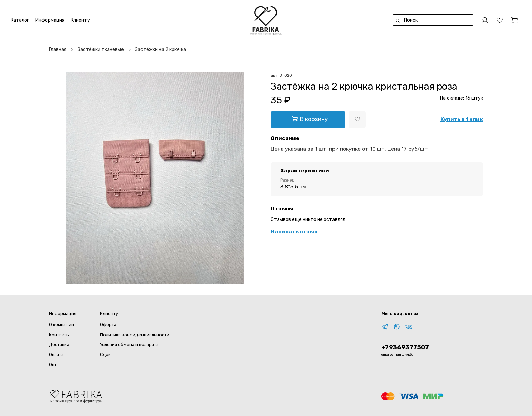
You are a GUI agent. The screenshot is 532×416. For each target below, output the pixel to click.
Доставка (59, 345)
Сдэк (105, 354)
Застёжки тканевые (101, 49)
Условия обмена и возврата (129, 345)
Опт (53, 365)
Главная (58, 49)
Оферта (108, 325)
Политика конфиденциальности (135, 335)
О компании (61, 325)
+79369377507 (405, 347)
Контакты (59, 335)
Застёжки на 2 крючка (160, 49)
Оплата (56, 354)
